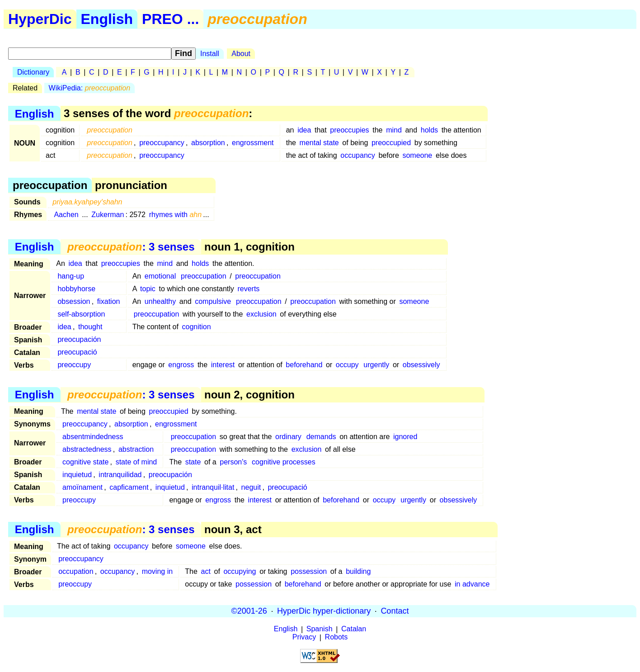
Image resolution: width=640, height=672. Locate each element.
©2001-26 (249, 611)
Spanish (320, 629)
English (107, 19)
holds (429, 130)
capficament (129, 487)
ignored (405, 437)
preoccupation (204, 276)
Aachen (66, 215)
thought (90, 327)
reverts (248, 289)
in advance (472, 584)
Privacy (304, 637)
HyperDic (40, 19)
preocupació (77, 352)
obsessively (421, 365)
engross (181, 365)
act (206, 571)
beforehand (304, 365)
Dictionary (33, 72)
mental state (319, 143)
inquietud (77, 475)
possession (309, 571)
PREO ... (170, 19)
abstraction (136, 449)
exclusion (261, 314)
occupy (347, 365)
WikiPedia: (90, 88)
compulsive (213, 301)
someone (417, 155)
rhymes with (176, 215)
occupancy (358, 155)
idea (304, 130)
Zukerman (108, 215)
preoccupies (349, 130)
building (358, 571)
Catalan (354, 629)
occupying (240, 571)
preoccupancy (162, 143)
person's (233, 462)
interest (223, 365)
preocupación (79, 339)
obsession (74, 301)
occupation (76, 571)
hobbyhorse (76, 289)
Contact (395, 611)
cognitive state (85, 462)
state (193, 462)
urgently (376, 365)
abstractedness (87, 449)
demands (321, 437)
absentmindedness (93, 437)
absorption (208, 143)
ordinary (288, 437)
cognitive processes (284, 462)
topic (148, 289)
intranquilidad (120, 475)
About (241, 54)
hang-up (71, 276)
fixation (109, 301)
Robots (336, 637)
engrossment (253, 143)
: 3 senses (131, 247)
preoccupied (391, 143)
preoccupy (74, 365)
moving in (157, 571)
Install (210, 54)
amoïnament (82, 487)
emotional (160, 276)
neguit (251, 487)
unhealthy (160, 301)
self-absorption (81, 314)
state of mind (136, 462)
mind (394, 130)
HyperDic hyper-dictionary (324, 611)
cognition (197, 327)
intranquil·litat (213, 487)
